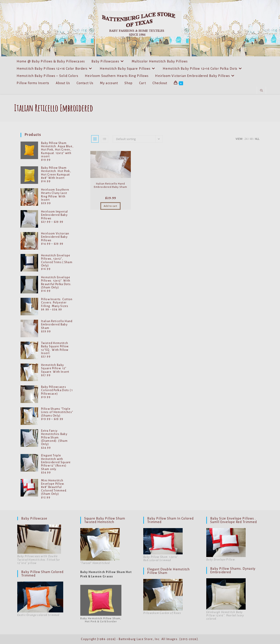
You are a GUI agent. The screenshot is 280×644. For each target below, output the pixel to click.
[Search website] (261, 91)
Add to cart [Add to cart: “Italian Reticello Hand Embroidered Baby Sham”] (110, 206)
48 (251, 139)
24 (246, 139)
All (257, 139)
